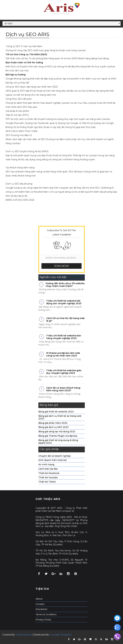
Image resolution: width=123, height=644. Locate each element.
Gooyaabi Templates (60, 635)
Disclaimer (42, 609)
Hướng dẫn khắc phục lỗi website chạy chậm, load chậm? (65, 285)
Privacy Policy (43, 620)
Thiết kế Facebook (49, 473)
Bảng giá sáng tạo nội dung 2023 (57, 432)
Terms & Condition (46, 614)
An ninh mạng (46, 464)
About (39, 599)
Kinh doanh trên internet (53, 460)
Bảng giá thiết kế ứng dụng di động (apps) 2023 (58, 442)
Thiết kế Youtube (48, 478)
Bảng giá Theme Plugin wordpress (58, 436)
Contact (40, 604)
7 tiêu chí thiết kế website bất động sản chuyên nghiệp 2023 (64, 302)
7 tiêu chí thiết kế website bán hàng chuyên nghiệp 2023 (64, 337)
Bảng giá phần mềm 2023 (53, 423)
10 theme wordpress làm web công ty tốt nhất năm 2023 (63, 354)
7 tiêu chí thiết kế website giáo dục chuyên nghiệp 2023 (64, 372)
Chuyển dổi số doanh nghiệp (55, 456)
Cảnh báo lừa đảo (48, 469)
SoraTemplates (23, 635)
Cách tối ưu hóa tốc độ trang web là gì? (65, 320)
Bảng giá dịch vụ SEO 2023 (53, 427)
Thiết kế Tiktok (47, 482)
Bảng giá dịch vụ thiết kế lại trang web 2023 (60, 417)
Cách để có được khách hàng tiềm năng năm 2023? (63, 389)
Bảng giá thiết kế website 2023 (56, 412)
